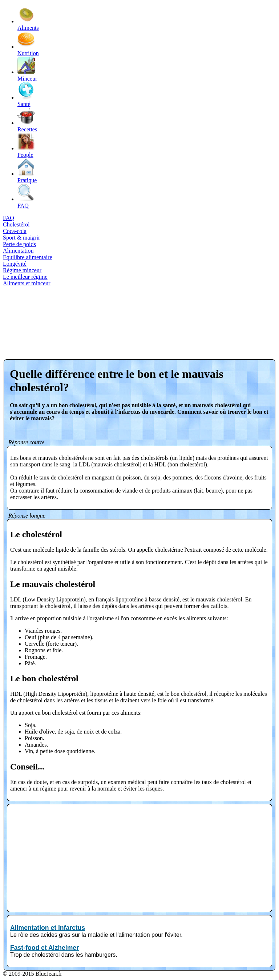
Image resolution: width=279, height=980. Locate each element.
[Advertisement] (33, 317)
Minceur (27, 75)
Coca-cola (15, 231)
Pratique (27, 177)
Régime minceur (22, 270)
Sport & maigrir (21, 238)
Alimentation (18, 251)
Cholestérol (16, 224)
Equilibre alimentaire (28, 257)
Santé (26, 101)
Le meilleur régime (25, 277)
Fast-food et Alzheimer (45, 948)
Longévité (15, 264)
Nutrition (28, 50)
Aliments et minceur (27, 283)
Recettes (27, 126)
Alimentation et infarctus (48, 928)
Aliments (28, 24)
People (26, 152)
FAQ (26, 202)
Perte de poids (19, 244)
